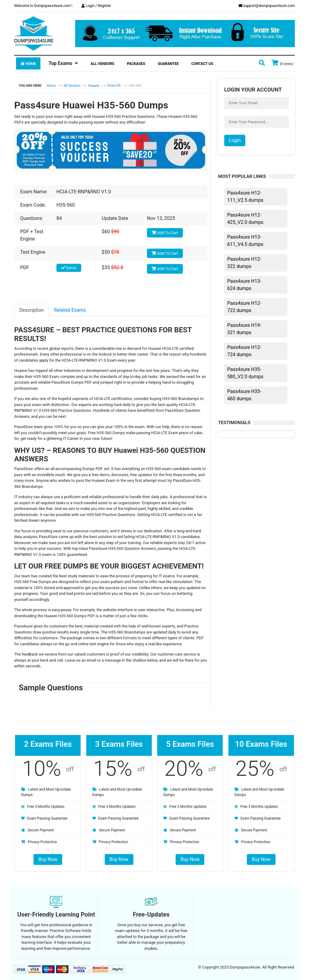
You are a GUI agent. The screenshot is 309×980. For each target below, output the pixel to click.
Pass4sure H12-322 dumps (244, 263)
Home (28, 64)
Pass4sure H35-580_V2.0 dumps (245, 373)
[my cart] (282, 63)
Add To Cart (165, 233)
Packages (136, 64)
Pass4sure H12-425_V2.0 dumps (245, 219)
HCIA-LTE (114, 86)
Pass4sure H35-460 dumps (244, 395)
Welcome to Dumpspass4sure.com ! (43, 6)
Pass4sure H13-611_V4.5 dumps (245, 241)
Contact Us (202, 64)
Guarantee (168, 64)
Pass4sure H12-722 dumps (244, 307)
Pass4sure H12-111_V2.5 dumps (245, 197)
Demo (69, 268)
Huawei (94, 86)
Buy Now (48, 859)
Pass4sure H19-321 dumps (244, 329)
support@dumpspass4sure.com (267, 6)
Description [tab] (32, 310)
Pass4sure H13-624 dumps (244, 285)
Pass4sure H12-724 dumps (244, 351)
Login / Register (96, 6)
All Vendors (102, 64)
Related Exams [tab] (70, 310)
